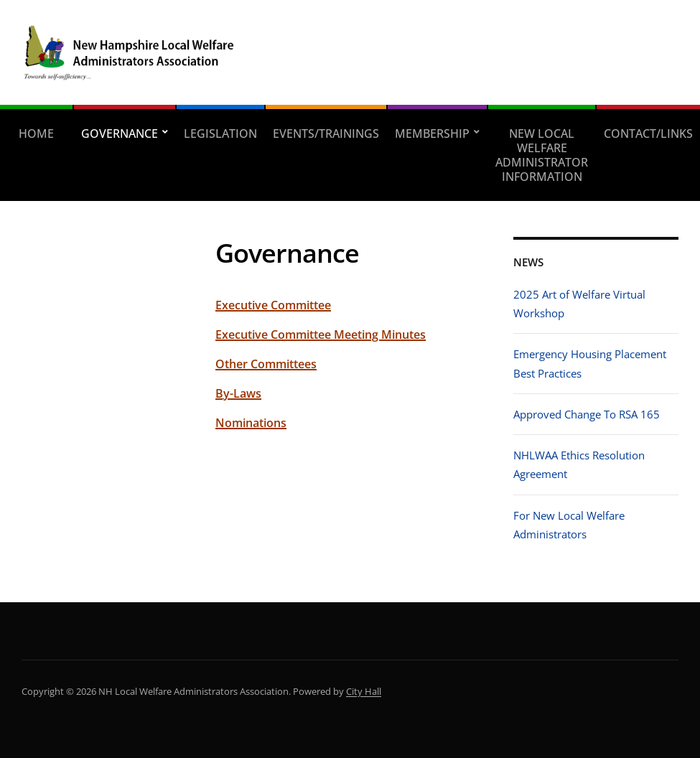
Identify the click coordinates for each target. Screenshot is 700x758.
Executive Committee (273, 305)
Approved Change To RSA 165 (587, 414)
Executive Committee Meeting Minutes (321, 334)
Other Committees (266, 364)
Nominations (251, 423)
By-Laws (238, 393)
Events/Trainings (326, 134)
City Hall (364, 691)
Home (36, 134)
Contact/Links (648, 134)
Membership (432, 134)
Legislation (220, 134)
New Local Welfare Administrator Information (542, 155)
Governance (120, 134)
